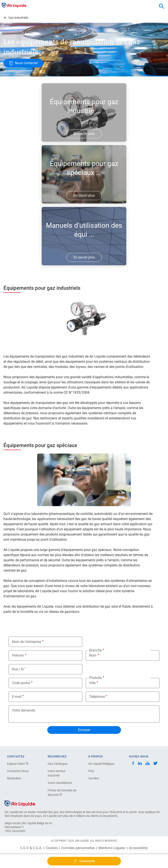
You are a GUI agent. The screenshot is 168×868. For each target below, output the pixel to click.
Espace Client (18, 764)
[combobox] (162, 6)
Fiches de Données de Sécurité (62, 793)
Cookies (52, 848)
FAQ (91, 771)
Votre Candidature (60, 783)
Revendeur (14, 778)
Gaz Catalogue (58, 764)
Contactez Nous (18, 771)
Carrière (94, 778)
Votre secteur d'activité (57, 773)
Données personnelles (78, 848)
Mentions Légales (112, 848)
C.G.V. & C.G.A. (31, 848)
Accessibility (138, 848)
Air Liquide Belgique (101, 764)
